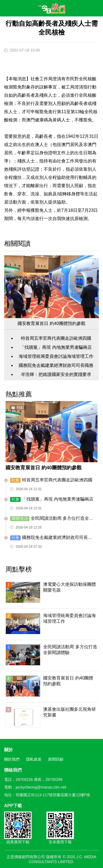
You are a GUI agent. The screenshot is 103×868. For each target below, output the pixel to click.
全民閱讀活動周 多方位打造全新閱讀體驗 (52, 519)
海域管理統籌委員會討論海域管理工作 (56, 356)
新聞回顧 (56, 759)
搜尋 (83, 9)
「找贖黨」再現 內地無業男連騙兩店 (56, 347)
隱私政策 (34, 759)
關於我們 (12, 759)
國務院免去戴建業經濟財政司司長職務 (56, 365)
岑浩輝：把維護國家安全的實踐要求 (56, 374)
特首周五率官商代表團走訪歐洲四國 (56, 338)
